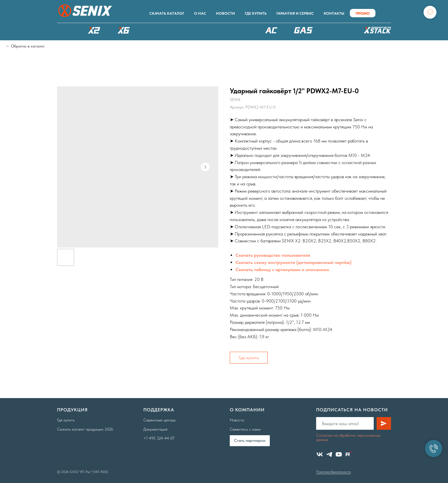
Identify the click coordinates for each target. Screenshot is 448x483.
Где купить (256, 13)
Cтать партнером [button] (250, 440)
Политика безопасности (334, 472)
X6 (124, 30)
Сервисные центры (160, 420)
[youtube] (339, 454)
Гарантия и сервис (295, 13)
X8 (153, 30)
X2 (94, 30)
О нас (200, 13)
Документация (155, 429)
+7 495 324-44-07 (159, 438)
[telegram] (329, 454)
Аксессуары (338, 30)
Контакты (334, 13)
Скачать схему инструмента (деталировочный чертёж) (294, 262)
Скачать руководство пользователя (273, 255)
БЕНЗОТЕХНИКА (303, 30)
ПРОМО (363, 13)
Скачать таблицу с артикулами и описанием (282, 270)
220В (272, 30)
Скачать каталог (167, 13)
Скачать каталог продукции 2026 (85, 429)
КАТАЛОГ (64, 30)
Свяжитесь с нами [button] (245, 429)
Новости (225, 13)
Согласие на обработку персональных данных (348, 437)
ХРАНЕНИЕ (377, 32)
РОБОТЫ (190, 30)
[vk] (320, 454)
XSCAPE (235, 32)
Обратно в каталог (28, 46)
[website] (348, 454)
